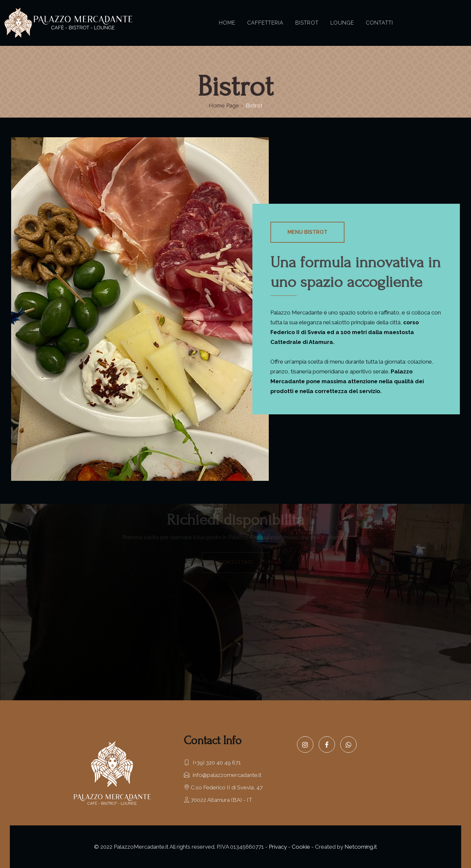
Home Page (224, 105)
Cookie (301, 847)
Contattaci (235, 562)
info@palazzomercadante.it (223, 775)
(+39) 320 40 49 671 (212, 763)
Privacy (278, 847)
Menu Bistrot (307, 232)
